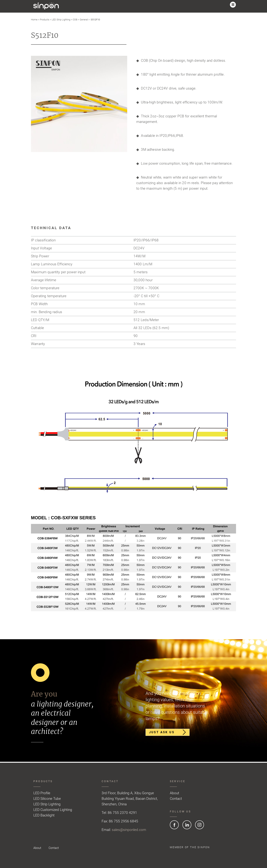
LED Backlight (44, 815)
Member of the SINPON (190, 847)
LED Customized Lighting (53, 810)
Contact (176, 799)
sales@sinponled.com (129, 830)
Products (45, 20)
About (174, 793)
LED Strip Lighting (61, 20)
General (84, 20)
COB (75, 20)
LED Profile (42, 793)
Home (34, 20)
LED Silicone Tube (47, 799)
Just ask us (167, 732)
